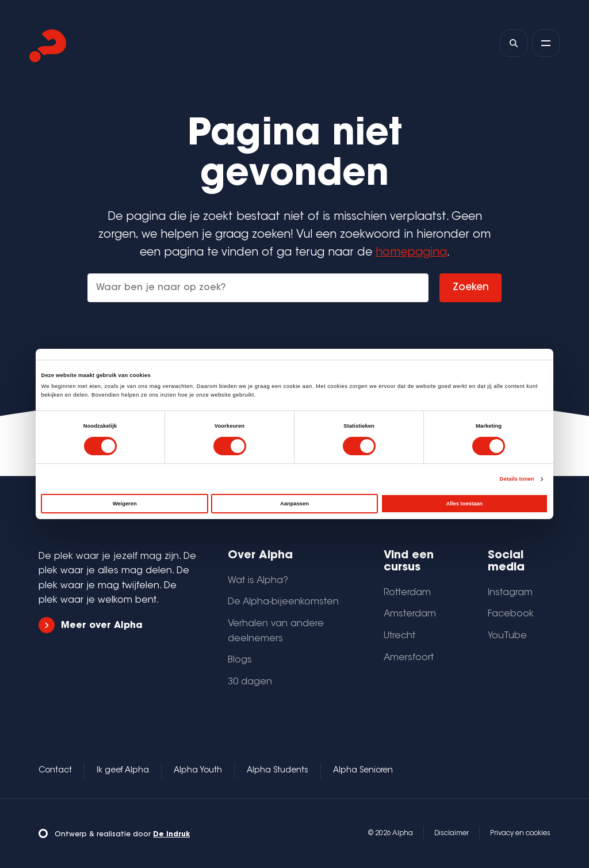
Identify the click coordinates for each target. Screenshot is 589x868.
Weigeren (125, 504)
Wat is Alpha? (258, 581)
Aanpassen (294, 504)
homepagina (411, 253)
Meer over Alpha (90, 625)
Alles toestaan (464, 504)
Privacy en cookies (520, 833)
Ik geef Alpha (123, 771)
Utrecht (399, 636)
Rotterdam (407, 593)
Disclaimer (452, 833)
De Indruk (171, 835)
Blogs (240, 660)
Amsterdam (410, 614)
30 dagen (250, 682)
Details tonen (517, 479)
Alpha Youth (198, 771)
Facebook (511, 614)
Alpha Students (278, 771)
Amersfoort (409, 658)
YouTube (507, 636)
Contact (55, 771)
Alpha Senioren (363, 771)
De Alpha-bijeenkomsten (283, 602)
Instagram (510, 593)
